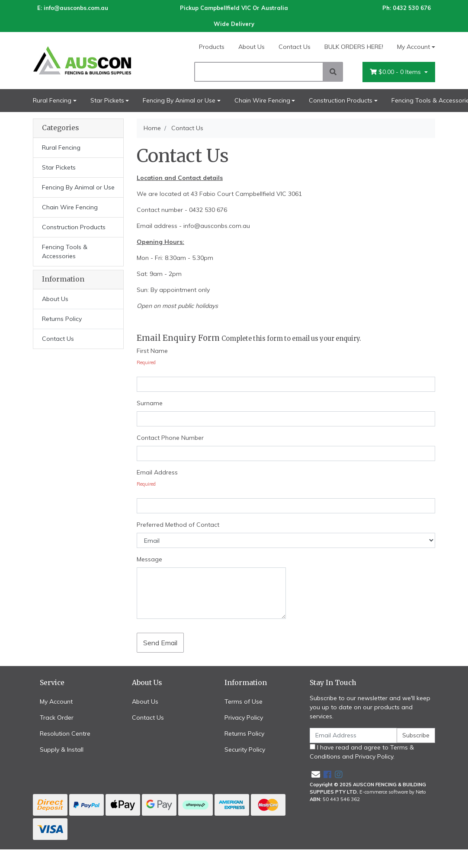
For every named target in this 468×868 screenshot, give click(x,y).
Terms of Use (244, 701)
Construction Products (341, 100)
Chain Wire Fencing (262, 100)
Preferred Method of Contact (178, 525)
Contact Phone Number (170, 438)
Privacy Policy (244, 717)
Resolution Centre (65, 733)
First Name (152, 351)
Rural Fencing (52, 100)
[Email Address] (353, 735)
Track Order (57, 717)
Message (149, 559)
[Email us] (316, 774)
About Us (252, 47)
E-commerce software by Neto (393, 792)
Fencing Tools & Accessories (65, 251)
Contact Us (295, 47)
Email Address (157, 472)
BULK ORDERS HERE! (354, 47)
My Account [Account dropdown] (414, 47)
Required (146, 362)
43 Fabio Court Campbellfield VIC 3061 (246, 194)
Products (212, 47)
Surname (150, 403)
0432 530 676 (412, 8)
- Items (396, 72)
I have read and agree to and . (362, 752)
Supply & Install (62, 749)
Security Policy (245, 749)
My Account (56, 701)
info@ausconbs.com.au (76, 8)
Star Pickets (107, 100)
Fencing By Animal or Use (179, 100)
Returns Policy (62, 319)
